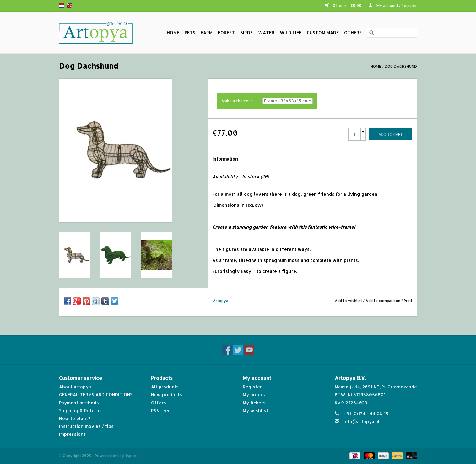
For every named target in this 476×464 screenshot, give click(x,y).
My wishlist (255, 411)
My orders (254, 395)
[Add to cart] (391, 134)
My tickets (254, 403)
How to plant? (75, 418)
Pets (190, 32)
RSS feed (161, 411)
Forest (226, 32)
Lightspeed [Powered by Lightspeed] (128, 456)
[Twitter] (238, 350)
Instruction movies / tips (86, 426)
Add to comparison (383, 301)
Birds (246, 32)
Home (173, 32)
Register (252, 387)
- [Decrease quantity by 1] (363, 137)
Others (353, 32)
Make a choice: (237, 101)
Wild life (291, 32)
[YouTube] (249, 350)
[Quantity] (354, 134)
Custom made (323, 32)
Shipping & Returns (80, 411)
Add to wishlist (349, 301)
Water (266, 32)
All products (165, 387)
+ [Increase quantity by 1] (363, 131)
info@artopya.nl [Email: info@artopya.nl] (362, 421)
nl (62, 6)
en (70, 6)
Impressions (73, 434)
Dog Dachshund (401, 66)
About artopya (75, 387)
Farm (207, 32)
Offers (159, 403)
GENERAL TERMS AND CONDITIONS (96, 395)
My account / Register (393, 5)
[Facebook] (227, 350)
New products (167, 395)
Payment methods (79, 403)
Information (225, 159)
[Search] (392, 33)
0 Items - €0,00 (344, 5)
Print (408, 301)
